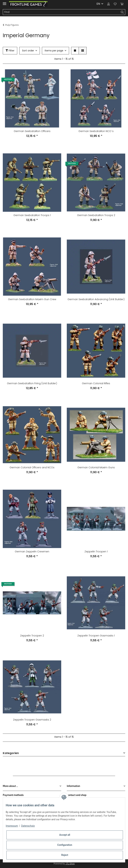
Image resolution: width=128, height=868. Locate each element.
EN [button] (98, 4)
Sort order (28, 51)
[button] (109, 4)
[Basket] (122, 4)
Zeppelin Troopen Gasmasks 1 (96, 636)
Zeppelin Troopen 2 (32, 636)
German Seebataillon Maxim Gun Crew (32, 299)
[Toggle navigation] (5, 2)
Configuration (65, 845)
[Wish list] (115, 4)
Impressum (12, 826)
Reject (65, 855)
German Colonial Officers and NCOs (32, 467)
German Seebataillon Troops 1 (32, 215)
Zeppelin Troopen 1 (96, 552)
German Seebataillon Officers (32, 131)
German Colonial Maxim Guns (96, 467)
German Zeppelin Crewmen (32, 552)
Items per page (54, 51)
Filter (10, 51)
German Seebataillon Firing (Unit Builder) (32, 383)
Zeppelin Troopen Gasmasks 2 (32, 720)
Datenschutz (28, 826)
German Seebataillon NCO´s (96, 131)
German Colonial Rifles (96, 383)
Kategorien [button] (11, 753)
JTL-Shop (70, 864)
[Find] (61, 12)
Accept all (65, 835)
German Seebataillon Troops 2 (96, 215)
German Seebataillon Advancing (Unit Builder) (96, 299)
